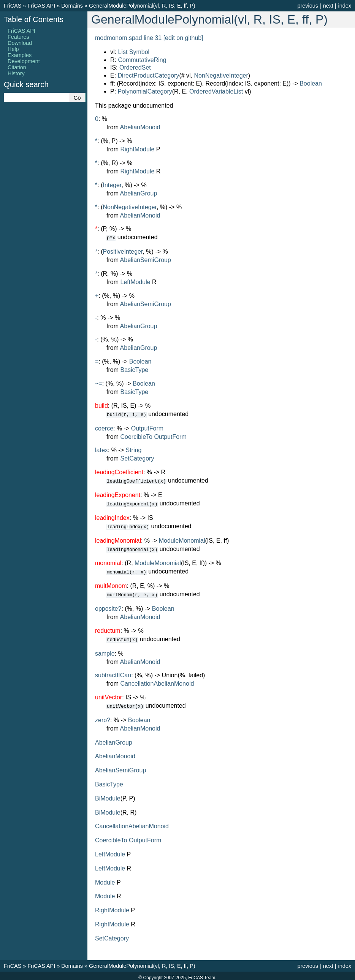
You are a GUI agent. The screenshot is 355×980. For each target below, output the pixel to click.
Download (20, 43)
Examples (20, 55)
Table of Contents (34, 19)
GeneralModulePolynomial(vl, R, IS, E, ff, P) (142, 6)
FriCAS (13, 6)
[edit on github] (183, 38)
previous (307, 6)
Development (24, 61)
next (328, 6)
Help (13, 49)
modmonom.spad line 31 (128, 38)
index (345, 6)
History (16, 73)
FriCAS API (41, 6)
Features (18, 37)
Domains (72, 6)
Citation (17, 67)
